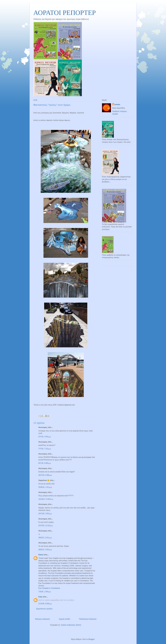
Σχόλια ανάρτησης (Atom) (71, 625)
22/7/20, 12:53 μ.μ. (46, 526)
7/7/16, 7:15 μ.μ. (45, 449)
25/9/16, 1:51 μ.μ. (45, 487)
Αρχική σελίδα (64, 619)
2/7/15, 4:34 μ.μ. (45, 437)
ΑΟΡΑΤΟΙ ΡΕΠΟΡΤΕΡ (65, 13)
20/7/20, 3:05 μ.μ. (45, 514)
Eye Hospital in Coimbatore (49, 588)
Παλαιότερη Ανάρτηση (88, 619)
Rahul (41, 555)
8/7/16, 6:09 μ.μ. (45, 463)
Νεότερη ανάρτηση (43, 619)
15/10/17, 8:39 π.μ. (46, 499)
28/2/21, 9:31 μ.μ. (45, 538)
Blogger (91, 639)
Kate (40, 597)
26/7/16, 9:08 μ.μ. (45, 475)
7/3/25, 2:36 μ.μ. (45, 592)
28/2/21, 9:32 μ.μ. (45, 550)
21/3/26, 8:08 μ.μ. (45, 604)
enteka (117, 105)
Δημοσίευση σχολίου (44, 609)
